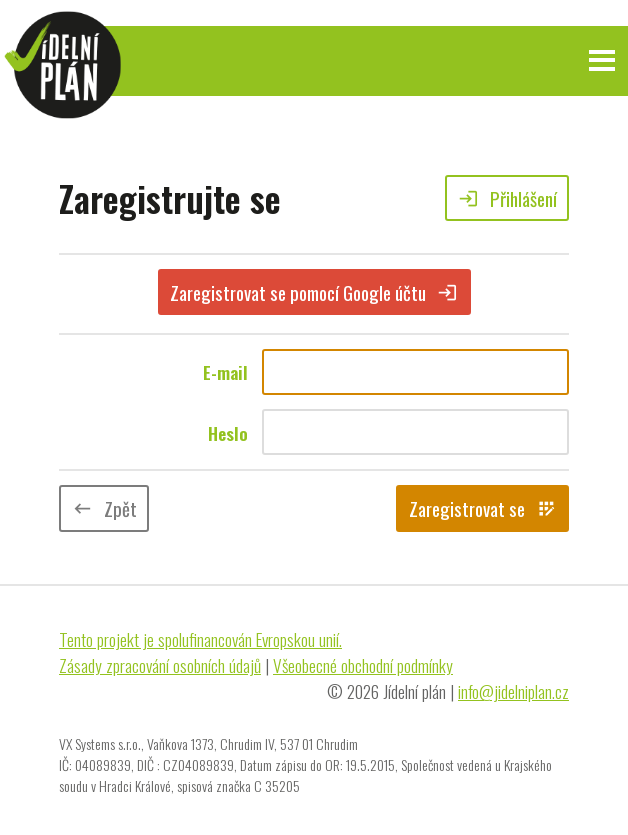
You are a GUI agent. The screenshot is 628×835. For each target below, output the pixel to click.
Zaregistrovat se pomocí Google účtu (314, 292)
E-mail (225, 372)
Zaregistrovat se (483, 508)
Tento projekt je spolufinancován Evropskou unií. (200, 639)
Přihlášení (507, 198)
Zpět (104, 508)
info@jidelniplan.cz (513, 691)
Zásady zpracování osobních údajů (160, 665)
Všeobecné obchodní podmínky (363, 665)
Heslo (228, 433)
